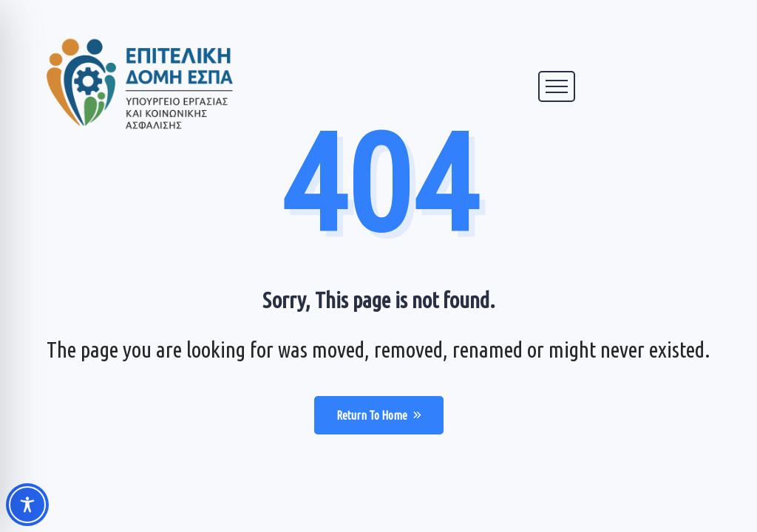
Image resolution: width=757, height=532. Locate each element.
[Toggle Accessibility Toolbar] (27, 505)
